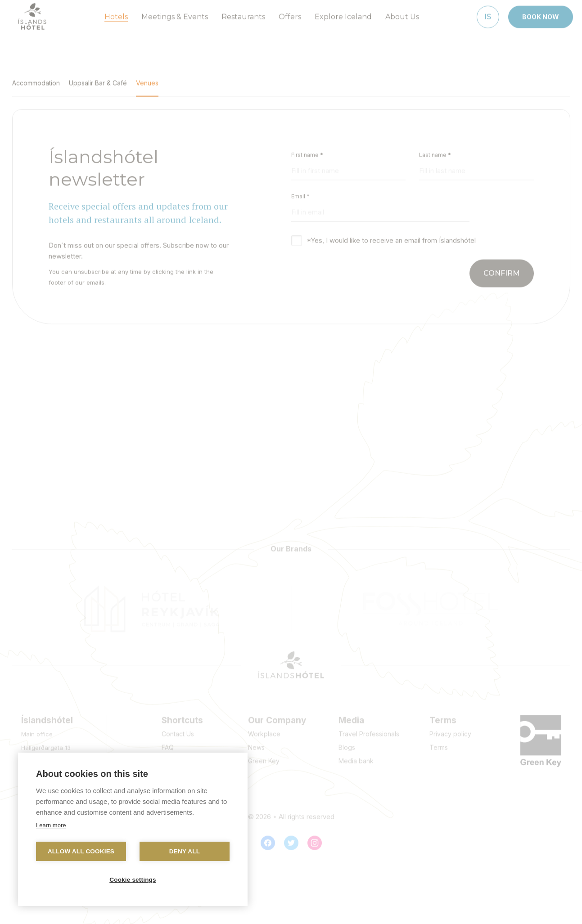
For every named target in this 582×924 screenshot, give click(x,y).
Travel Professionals (369, 730)
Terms (439, 744)
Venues (147, 79)
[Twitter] (291, 839)
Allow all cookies (81, 851)
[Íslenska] (488, 13)
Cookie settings (133, 880)
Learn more (51, 825)
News (256, 744)
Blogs (347, 744)
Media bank (356, 757)
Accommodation (36, 79)
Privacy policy (450, 730)
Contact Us (178, 730)
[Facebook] (268, 839)
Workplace (264, 730)
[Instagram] (315, 839)
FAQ (168, 744)
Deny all (185, 851)
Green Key (264, 757)
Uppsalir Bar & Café (98, 79)
